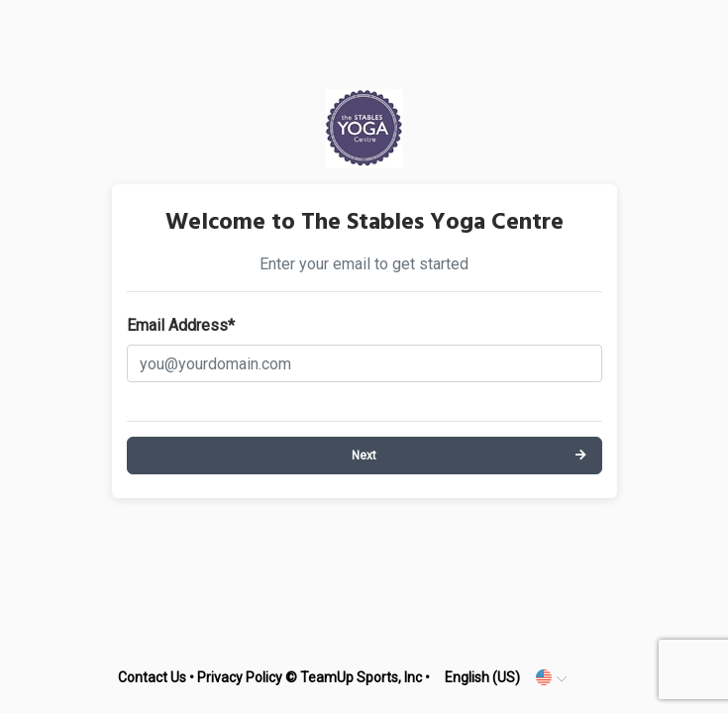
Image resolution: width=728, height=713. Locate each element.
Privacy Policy (240, 677)
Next (364, 456)
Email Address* (181, 325)
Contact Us (152, 677)
